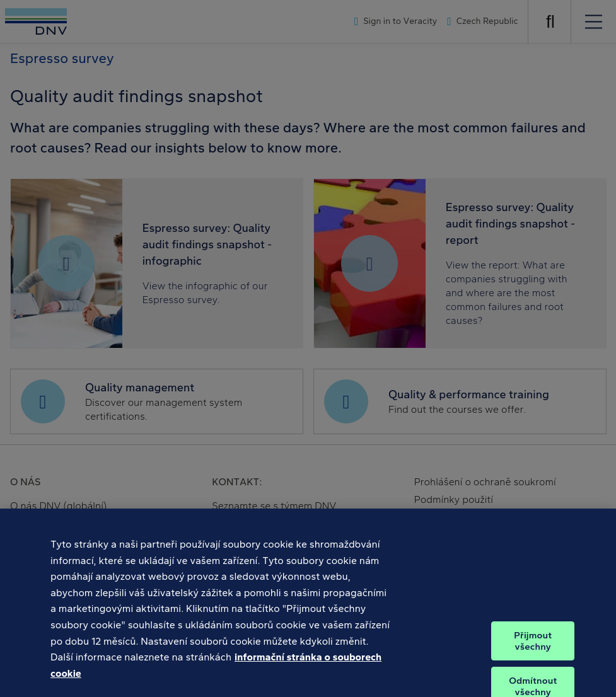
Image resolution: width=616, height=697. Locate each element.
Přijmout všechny (533, 646)
